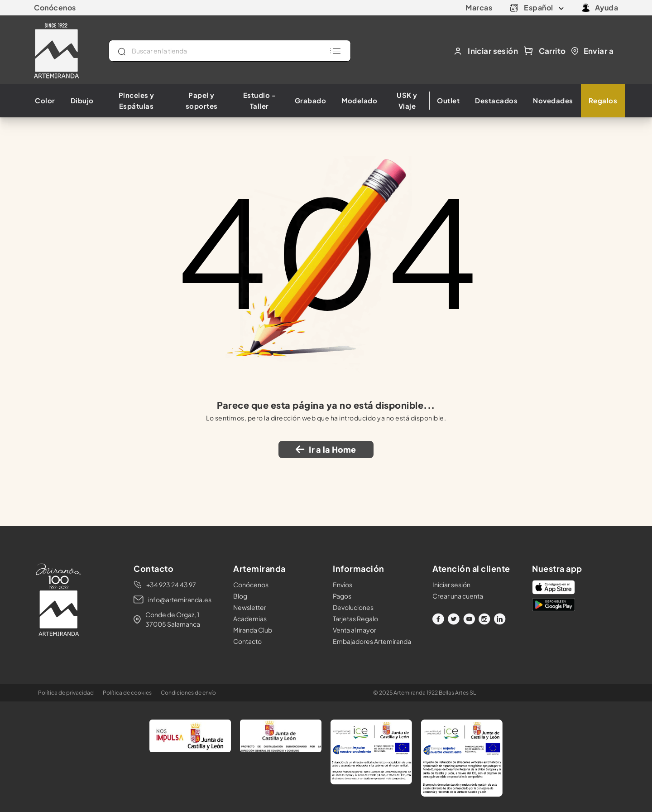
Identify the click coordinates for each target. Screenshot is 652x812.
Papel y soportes (202, 100)
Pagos (342, 596)
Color (45, 100)
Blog (240, 596)
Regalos (603, 100)
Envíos (343, 585)
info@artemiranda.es (180, 599)
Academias (250, 619)
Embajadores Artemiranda (372, 641)
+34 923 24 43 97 (171, 585)
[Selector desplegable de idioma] (544, 8)
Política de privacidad (66, 693)
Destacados (496, 100)
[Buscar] (230, 51)
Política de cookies (127, 693)
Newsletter (250, 607)
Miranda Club (253, 630)
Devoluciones (353, 607)
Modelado (359, 100)
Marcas (479, 7)
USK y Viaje (407, 100)
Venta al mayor (355, 630)
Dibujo (82, 100)
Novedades (553, 100)
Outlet (448, 100)
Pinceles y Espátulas (137, 100)
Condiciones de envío (188, 693)
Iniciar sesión (451, 585)
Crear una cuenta (458, 596)
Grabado (311, 100)
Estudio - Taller (260, 100)
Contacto (247, 641)
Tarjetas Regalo (355, 619)
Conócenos (55, 7)
